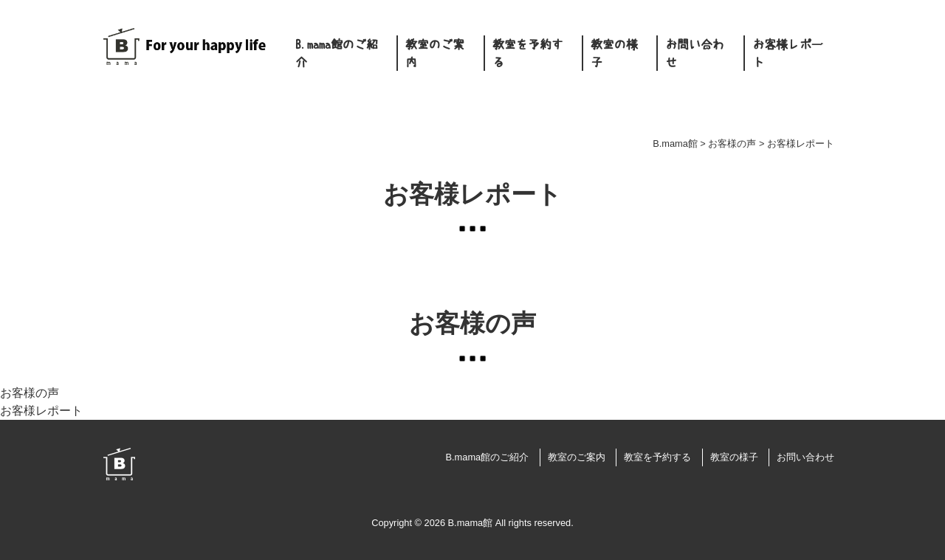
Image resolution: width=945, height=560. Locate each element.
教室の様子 (614, 53)
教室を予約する (528, 53)
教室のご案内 (435, 53)
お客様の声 (30, 393)
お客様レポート (788, 53)
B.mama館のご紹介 (337, 53)
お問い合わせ (695, 53)
